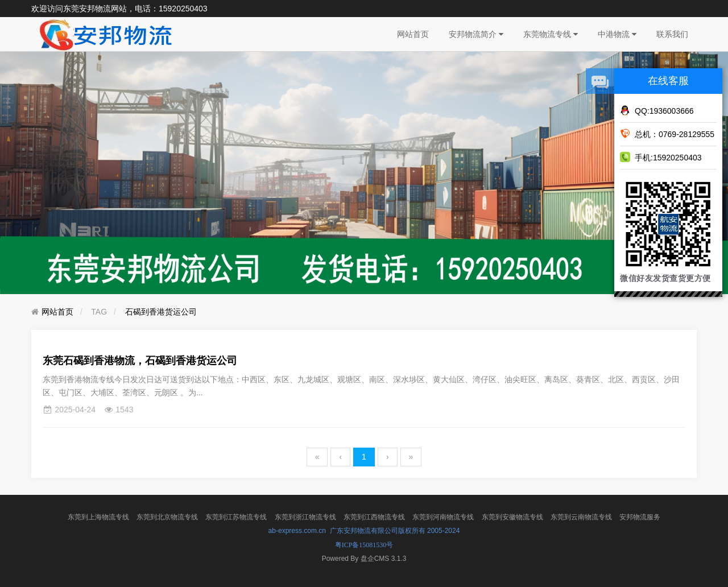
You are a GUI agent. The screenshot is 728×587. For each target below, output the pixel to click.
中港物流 (617, 34)
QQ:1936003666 (657, 110)
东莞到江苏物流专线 (236, 517)
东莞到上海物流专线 (98, 517)
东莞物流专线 (551, 34)
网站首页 (413, 34)
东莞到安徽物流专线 (512, 517)
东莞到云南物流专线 (581, 517)
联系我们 (672, 34)
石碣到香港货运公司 (161, 312)
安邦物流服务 (640, 517)
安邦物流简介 (476, 34)
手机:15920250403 (661, 157)
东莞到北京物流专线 (167, 517)
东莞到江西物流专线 (374, 517)
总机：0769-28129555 (667, 134)
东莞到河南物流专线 (443, 517)
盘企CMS (364, 559)
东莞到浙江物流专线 (305, 517)
